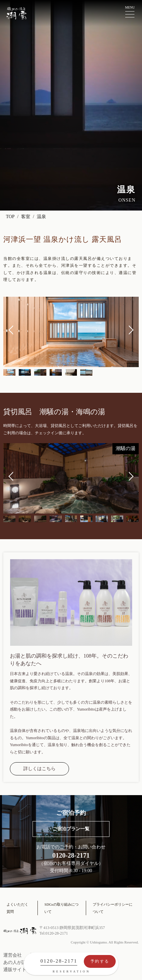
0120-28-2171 (59, 961)
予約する (100, 961)
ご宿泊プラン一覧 (71, 829)
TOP (10, 217)
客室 (26, 217)
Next (129, 330)
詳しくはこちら (39, 769)
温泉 (41, 217)
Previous (13, 330)
